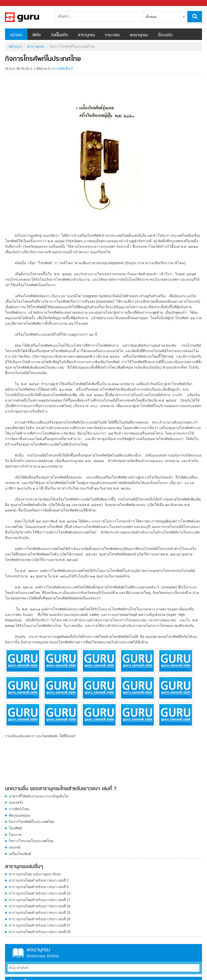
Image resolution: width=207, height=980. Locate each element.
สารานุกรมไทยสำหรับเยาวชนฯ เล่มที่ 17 (40, 900)
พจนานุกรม (139, 35)
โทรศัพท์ (15, 828)
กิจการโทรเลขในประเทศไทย (31, 841)
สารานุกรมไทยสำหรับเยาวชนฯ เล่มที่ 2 (39, 880)
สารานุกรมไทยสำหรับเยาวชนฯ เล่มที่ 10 (40, 893)
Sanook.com (15, 3)
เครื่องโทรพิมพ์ (20, 854)
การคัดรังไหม (19, 809)
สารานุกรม (86, 35)
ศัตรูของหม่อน (20, 815)
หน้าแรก (16, 35)
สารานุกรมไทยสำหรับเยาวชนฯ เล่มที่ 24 (40, 906)
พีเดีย (37, 35)
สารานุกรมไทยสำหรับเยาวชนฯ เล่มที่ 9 (39, 887)
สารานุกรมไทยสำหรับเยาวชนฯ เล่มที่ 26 (40, 919)
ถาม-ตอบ (112, 35)
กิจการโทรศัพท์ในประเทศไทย (31, 822)
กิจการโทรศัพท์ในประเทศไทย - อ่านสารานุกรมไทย (31, 17)
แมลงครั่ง (16, 802)
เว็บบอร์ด (165, 35)
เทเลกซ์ (14, 847)
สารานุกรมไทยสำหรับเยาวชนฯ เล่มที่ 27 (40, 925)
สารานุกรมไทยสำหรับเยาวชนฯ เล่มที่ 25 (40, 913)
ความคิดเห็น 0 (63, 69)
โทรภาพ (15, 835)
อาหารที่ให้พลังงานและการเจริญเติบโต (39, 796)
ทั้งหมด (151, 17)
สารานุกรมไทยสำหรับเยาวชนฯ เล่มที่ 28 (40, 932)
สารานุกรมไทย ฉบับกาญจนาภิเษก (35, 874)
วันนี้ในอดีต (59, 35)
